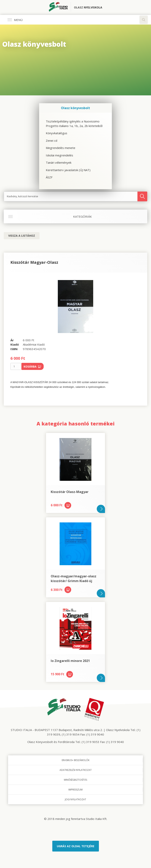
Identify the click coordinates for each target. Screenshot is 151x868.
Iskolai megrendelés (59, 155)
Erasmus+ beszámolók (76, 760)
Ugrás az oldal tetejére (76, 846)
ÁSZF (49, 177)
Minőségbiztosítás (75, 780)
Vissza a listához (22, 236)
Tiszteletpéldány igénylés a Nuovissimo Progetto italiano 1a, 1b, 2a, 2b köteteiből (74, 124)
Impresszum (75, 790)
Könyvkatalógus (57, 133)
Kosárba (32, 366)
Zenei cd (52, 141)
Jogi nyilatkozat (75, 799)
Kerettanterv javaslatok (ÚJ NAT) (68, 170)
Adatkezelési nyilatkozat (76, 770)
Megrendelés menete (61, 148)
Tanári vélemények (59, 162)
